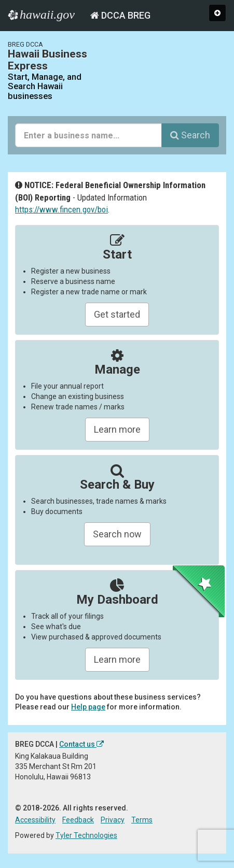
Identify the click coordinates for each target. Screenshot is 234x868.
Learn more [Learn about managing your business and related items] (117, 659)
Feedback (78, 820)
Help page (88, 707)
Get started (117, 314)
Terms (142, 820)
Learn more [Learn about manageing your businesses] (117, 429)
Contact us (81, 744)
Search (190, 135)
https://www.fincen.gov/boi (61, 209)
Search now (117, 534)
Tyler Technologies (86, 835)
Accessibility (35, 820)
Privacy (113, 820)
